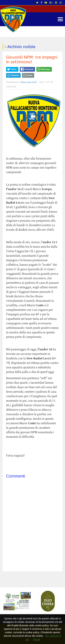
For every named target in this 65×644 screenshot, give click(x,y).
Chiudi (36, 640)
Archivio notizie (21, 47)
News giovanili (29, 82)
